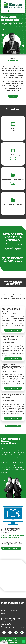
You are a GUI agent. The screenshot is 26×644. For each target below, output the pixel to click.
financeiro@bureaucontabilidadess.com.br (13, 627)
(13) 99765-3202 (6, 625)
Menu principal (13, 11)
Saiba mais (13, 103)
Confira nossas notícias (13, 426)
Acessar (13, 152)
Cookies (4, 643)
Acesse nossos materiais (11, 548)
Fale (7, 30)
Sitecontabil (13, 642)
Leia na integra (13, 330)
